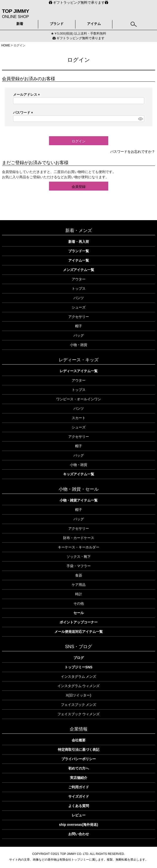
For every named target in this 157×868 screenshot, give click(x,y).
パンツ (79, 298)
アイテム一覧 (79, 260)
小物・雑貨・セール (79, 489)
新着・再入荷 (79, 242)
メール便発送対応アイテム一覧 (79, 632)
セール (79, 613)
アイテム (94, 24)
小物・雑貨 (79, 345)
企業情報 (79, 729)
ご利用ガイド (79, 787)
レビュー (79, 815)
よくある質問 (79, 806)
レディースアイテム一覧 (79, 371)
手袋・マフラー (79, 566)
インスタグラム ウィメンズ (79, 686)
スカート (79, 418)
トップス (79, 289)
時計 (79, 594)
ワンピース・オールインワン (79, 399)
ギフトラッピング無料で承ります (79, 38)
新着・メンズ (79, 231)
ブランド (57, 24)
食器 (79, 575)
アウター (79, 279)
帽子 (79, 326)
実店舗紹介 (79, 778)
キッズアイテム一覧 (79, 474)
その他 (79, 603)
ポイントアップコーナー (79, 622)
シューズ (79, 307)
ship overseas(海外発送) (78, 825)
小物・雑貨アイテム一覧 (79, 500)
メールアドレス (27, 95)
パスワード (24, 113)
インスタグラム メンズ (79, 676)
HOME (6, 45)
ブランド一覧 (79, 251)
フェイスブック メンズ (79, 705)
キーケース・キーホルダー (79, 547)
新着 (20, 24)
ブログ (79, 658)
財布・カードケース (79, 538)
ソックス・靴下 (79, 557)
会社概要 (79, 740)
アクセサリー (79, 317)
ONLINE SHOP (16, 13)
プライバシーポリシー (79, 759)
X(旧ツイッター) (78, 695)
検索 (134, 23)
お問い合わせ (79, 834)
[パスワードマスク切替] (140, 119)
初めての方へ (79, 768)
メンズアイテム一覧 (79, 270)
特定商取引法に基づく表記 (79, 750)
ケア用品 (79, 585)
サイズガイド (79, 796)
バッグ (79, 335)
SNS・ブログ (78, 647)
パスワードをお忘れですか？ (133, 152)
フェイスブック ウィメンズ (79, 714)
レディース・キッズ (79, 360)
